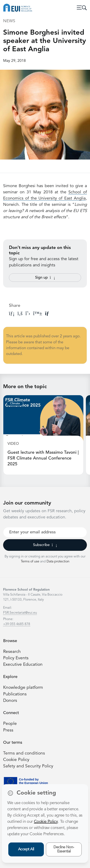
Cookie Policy (16, 760)
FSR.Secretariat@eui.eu (20, 613)
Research (12, 652)
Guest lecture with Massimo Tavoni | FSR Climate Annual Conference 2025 (43, 458)
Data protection (58, 562)
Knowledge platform (23, 688)
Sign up (45, 278)
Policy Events (16, 658)
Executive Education (23, 665)
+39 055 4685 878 (17, 624)
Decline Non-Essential (64, 849)
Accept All (26, 849)
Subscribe (45, 545)
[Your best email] (45, 532)
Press (8, 730)
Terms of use (30, 562)
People (10, 724)
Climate (15, 404)
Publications (15, 694)
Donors (10, 701)
